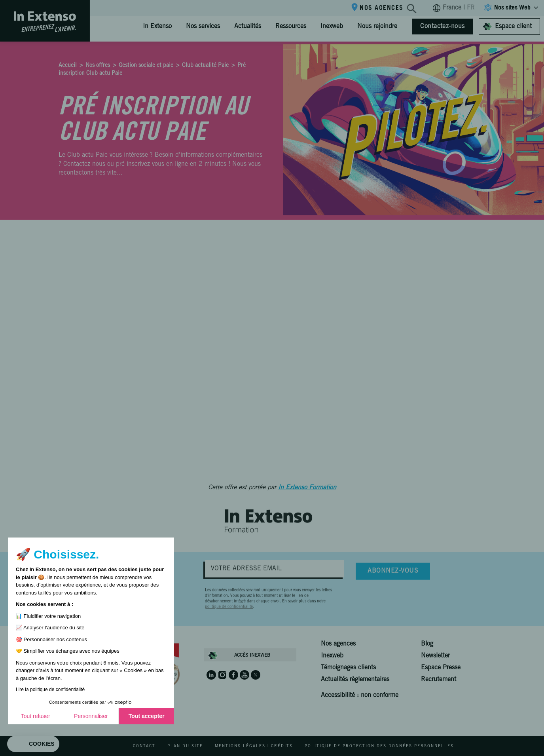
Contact (144, 747)
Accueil (68, 66)
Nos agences (382, 8)
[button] (33, 744)
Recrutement (439, 680)
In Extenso (157, 27)
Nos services (203, 27)
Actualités (248, 27)
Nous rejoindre (377, 27)
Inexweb (332, 27)
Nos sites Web (512, 8)
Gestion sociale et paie (146, 66)
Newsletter (435, 656)
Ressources (291, 27)
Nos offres (98, 66)
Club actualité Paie (205, 66)
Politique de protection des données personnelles (379, 747)
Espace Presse (441, 668)
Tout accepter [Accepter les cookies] (78, 716)
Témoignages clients (348, 668)
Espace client (513, 27)
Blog (427, 644)
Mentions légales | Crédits (254, 747)
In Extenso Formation (307, 488)
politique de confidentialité (229, 615)
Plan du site (185, 747)
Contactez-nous (443, 27)
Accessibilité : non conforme (360, 695)
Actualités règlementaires (355, 680)
